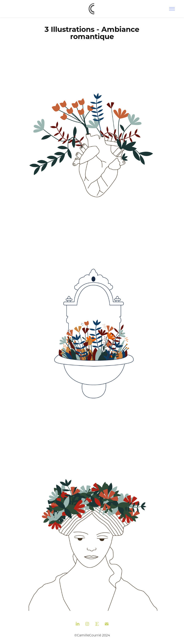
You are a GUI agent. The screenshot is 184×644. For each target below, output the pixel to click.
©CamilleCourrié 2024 (92, 635)
